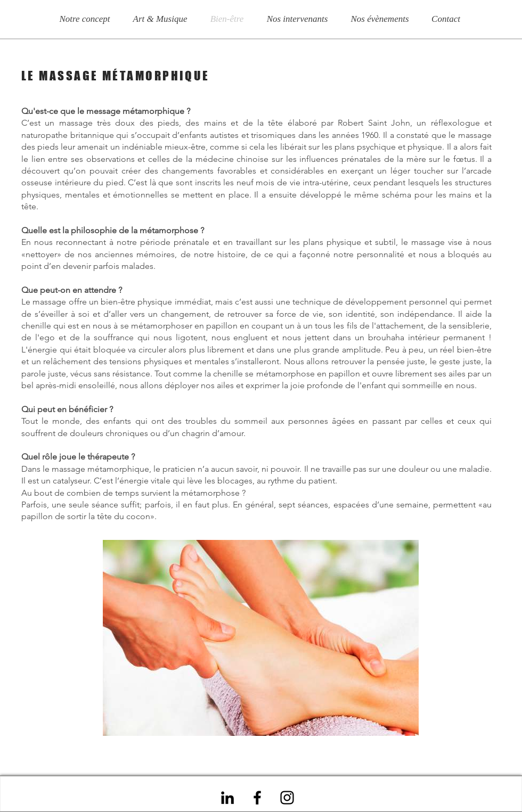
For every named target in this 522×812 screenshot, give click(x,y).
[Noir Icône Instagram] (287, 798)
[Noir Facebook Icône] (257, 798)
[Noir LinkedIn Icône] (227, 798)
